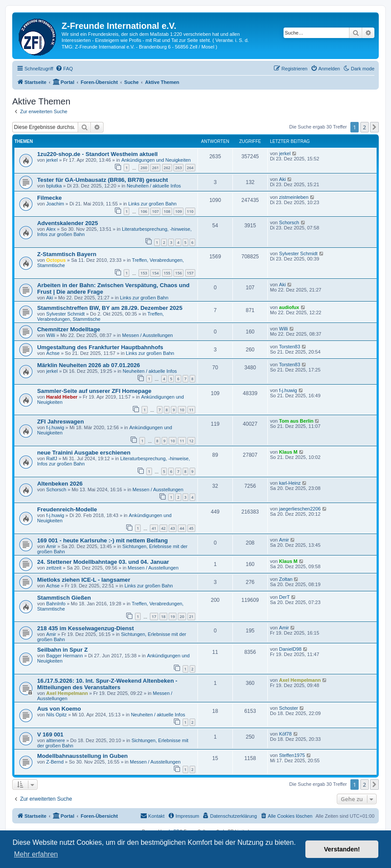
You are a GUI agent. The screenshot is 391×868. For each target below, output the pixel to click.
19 (173, 616)
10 (182, 410)
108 (167, 211)
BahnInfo (56, 604)
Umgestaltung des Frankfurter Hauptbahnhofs (100, 347)
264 (190, 168)
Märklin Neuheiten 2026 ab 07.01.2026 (88, 365)
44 (182, 528)
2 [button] (365, 127)
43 (173, 528)
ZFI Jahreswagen (61, 422)
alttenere (56, 740)
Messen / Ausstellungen (147, 335)
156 (178, 273)
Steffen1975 (292, 755)
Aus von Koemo (59, 709)
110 (190, 211)
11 (191, 410)
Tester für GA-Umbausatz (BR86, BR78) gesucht (102, 180)
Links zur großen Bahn (153, 204)
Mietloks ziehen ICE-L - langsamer (84, 580)
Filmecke (49, 198)
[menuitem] (64, 69)
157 (190, 273)
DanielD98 (290, 649)
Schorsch (289, 222)
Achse (53, 353)
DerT (284, 597)
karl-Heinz (290, 483)
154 (155, 273)
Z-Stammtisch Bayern (67, 254)
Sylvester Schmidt (298, 253)
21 (191, 616)
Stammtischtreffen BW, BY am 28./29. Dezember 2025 (110, 308)
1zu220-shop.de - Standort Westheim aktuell (97, 154)
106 (144, 211)
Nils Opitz (57, 715)
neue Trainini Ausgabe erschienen (84, 453)
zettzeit (54, 568)
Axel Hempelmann (67, 693)
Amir (51, 546)
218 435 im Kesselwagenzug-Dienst (85, 628)
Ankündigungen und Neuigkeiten (156, 160)
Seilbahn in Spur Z (62, 650)
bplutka (54, 186)
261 (155, 168)
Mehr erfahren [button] (36, 854)
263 (178, 168)
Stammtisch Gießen (64, 598)
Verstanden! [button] (342, 849)
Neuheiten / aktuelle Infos (154, 186)
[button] (374, 127)
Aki (282, 179)
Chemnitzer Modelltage (69, 329)
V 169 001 (50, 734)
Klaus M (288, 452)
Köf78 (285, 734)
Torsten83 (290, 347)
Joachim (55, 204)
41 (154, 528)
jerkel (52, 160)
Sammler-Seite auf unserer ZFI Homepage (94, 391)
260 (144, 168)
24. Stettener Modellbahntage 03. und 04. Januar (103, 562)
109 (178, 211)
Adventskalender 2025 (67, 223)
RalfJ (52, 458)
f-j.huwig (288, 390)
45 (191, 528)
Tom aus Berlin (296, 421)
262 (167, 168)
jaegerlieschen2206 (300, 509)
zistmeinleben (294, 197)
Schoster (289, 708)
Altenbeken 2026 (60, 484)
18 (163, 616)
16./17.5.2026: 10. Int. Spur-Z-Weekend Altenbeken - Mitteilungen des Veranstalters (107, 684)
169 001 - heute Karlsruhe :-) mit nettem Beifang (102, 540)
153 (144, 273)
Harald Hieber (62, 397)
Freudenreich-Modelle (67, 509)
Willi (51, 335)
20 (182, 616)
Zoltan (286, 579)
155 (167, 273)
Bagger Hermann (65, 656)
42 (163, 528)
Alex (51, 229)
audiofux (289, 307)
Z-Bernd (55, 762)
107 (155, 211)
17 (154, 616)
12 (191, 441)
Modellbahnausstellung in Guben (82, 756)
